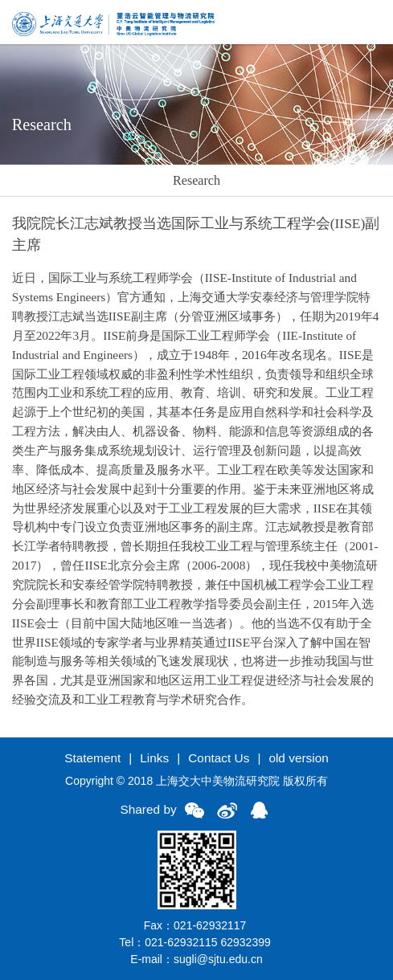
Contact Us (219, 758)
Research (196, 180)
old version (298, 758)
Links (154, 758)
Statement (92, 758)
